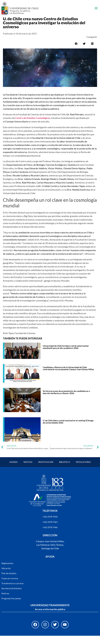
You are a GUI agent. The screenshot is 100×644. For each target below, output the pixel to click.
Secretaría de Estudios (12, 597)
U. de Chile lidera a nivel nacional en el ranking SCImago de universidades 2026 (68, 430)
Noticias (28, 470)
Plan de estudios (9, 582)
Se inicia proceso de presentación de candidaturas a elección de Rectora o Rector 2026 (66, 400)
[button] (96, 8)
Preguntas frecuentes (11, 607)
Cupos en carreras (10, 587)
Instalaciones (83, 470)
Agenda (14, 470)
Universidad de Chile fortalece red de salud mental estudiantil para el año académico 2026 (66, 355)
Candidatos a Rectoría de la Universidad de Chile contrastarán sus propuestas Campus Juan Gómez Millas (68, 377)
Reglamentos (7, 572)
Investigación (46, 470)
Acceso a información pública (50, 617)
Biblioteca (65, 470)
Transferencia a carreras (12, 592)
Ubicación (6, 577)
